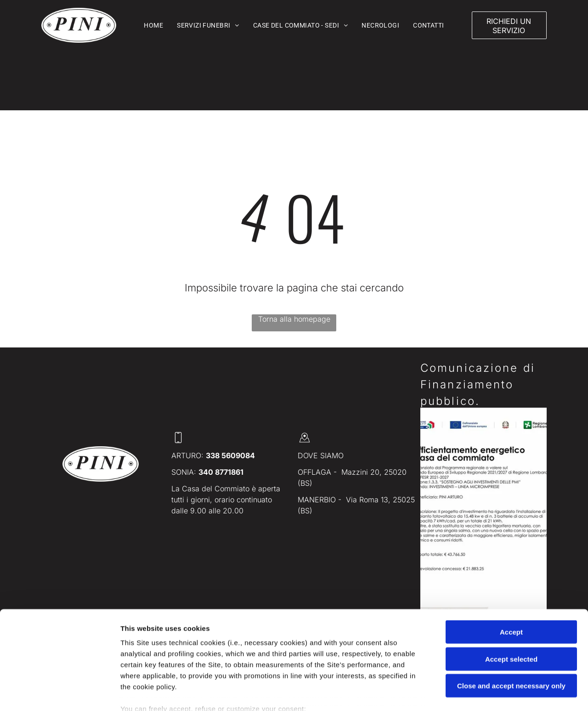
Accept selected (511, 596)
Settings (467, 693)
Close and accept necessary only (511, 623)
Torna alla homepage (294, 319)
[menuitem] (153, 25)
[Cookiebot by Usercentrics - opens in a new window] (59, 693)
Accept (511, 569)
